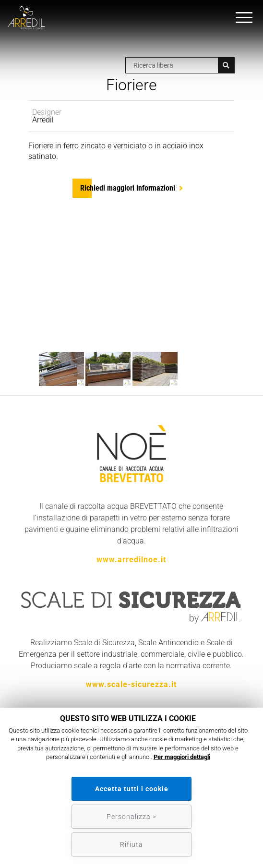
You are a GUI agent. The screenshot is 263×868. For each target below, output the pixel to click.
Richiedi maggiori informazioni (128, 188)
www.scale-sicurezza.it (131, 684)
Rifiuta (131, 844)
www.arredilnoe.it (131, 560)
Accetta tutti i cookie (132, 789)
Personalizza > (131, 817)
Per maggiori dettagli (182, 757)
